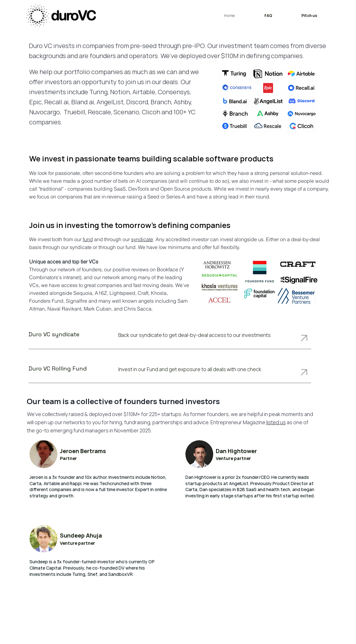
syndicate (142, 239)
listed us (276, 422)
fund (88, 239)
